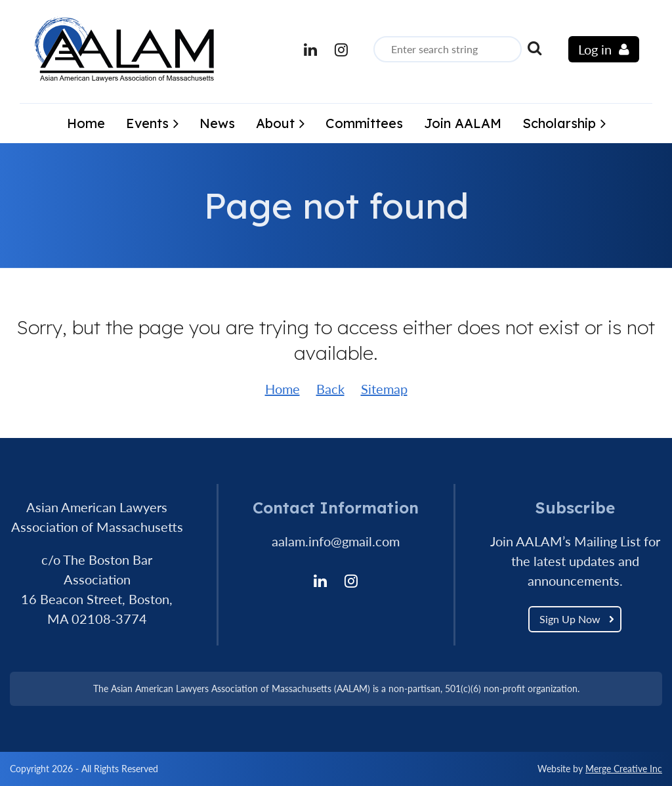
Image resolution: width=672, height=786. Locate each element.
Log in (595, 49)
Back (330, 389)
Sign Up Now (570, 619)
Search (534, 48)
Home (283, 389)
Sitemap (384, 389)
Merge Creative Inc (624, 769)
